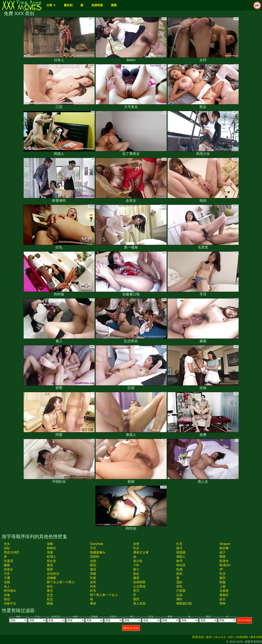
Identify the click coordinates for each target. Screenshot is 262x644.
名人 (7, 586)
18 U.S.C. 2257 (224, 637)
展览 (50, 565)
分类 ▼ (51, 5)
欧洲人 (51, 557)
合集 (7, 595)
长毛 (93, 591)
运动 (179, 595)
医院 (93, 565)
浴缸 (7, 548)
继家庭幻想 (184, 603)
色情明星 (97, 5)
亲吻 (93, 574)
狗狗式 (51, 548)
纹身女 (224, 561)
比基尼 (9, 561)
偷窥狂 (224, 595)
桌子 (223, 552)
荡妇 (179, 582)
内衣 (93, 586)
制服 (223, 582)
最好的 (68, 5)
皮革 (93, 582)
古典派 (224, 591)
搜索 (114, 5)
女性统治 (53, 574)
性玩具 (181, 565)
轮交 (50, 599)
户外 (136, 565)
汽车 (7, 574)
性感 (179, 569)
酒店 (93, 569)
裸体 (93, 603)
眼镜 (50, 603)
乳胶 (93, 578)
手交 (93, 548)
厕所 (223, 578)
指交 (50, 586)
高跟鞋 (95, 557)
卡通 (7, 578)
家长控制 (256, 637)
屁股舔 (181, 552)
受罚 (136, 591)
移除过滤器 (131, 628)
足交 (50, 595)
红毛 (179, 544)
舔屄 (136, 599)
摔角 (223, 603)
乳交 (223, 574)
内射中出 (10, 603)
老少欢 (138, 561)
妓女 (223, 599)
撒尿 (136, 578)
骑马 (179, 548)
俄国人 (181, 557)
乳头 (136, 548)
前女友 (51, 561)
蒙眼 (7, 565)
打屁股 (181, 591)
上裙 (223, 586)
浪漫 (50, 552)
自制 (93, 561)
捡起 (136, 574)
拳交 (50, 591)
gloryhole (97, 544)
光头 (7, 544)
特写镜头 (10, 591)
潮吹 (179, 599)
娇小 (136, 569)
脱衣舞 (224, 548)
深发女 (9, 569)
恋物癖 (51, 578)
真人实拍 (139, 603)
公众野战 (139, 586)
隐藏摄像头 (98, 552)
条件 (209, 637)
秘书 (179, 561)
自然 (136, 544)
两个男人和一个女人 (104, 595)
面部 (50, 569)
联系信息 (198, 637)
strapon (225, 544)
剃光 (179, 574)
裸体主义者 (141, 552)
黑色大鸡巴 (12, 552)
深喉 (50, 544)
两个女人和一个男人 (61, 582)
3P (221, 569)
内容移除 (242, 637)
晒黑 (223, 557)
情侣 (7, 599)
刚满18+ (225, 565)
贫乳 (179, 586)
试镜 (7, 582)
